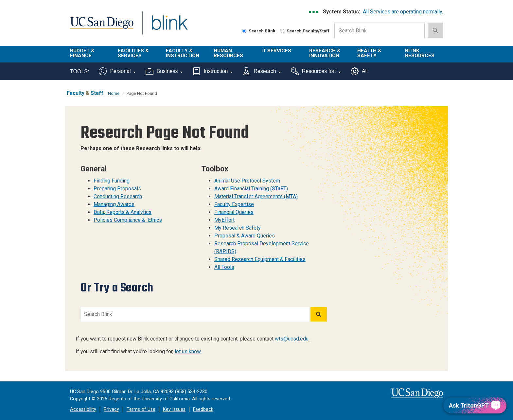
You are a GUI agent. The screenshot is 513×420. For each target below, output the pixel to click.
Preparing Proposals (117, 189)
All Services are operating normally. (403, 12)
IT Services (276, 51)
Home (114, 93)
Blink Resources (420, 53)
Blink (169, 27)
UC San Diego (102, 27)
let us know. (188, 351)
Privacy (111, 409)
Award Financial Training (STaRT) (251, 189)
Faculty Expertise (234, 204)
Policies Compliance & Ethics (128, 220)
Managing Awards (114, 204)
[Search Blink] (244, 31)
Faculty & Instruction (183, 53)
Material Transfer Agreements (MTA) (256, 196)
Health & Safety (369, 53)
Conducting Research (118, 196)
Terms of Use (141, 409)
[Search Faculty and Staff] (282, 31)
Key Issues (174, 409)
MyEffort (224, 220)
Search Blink (259, 31)
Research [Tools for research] (262, 71)
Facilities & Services (133, 53)
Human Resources (228, 53)
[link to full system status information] (314, 12)
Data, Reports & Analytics (123, 212)
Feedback (203, 409)
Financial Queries (234, 212)
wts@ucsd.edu (292, 339)
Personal (117, 71)
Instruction (212, 71)
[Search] (319, 314)
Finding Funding (112, 181)
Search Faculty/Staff (305, 31)
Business (164, 71)
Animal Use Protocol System (247, 181)
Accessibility (83, 409)
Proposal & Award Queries (245, 236)
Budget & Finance (82, 53)
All (359, 71)
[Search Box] (380, 30)
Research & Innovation (325, 53)
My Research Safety (238, 228)
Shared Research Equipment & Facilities (260, 259)
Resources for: (316, 71)
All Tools (224, 267)
